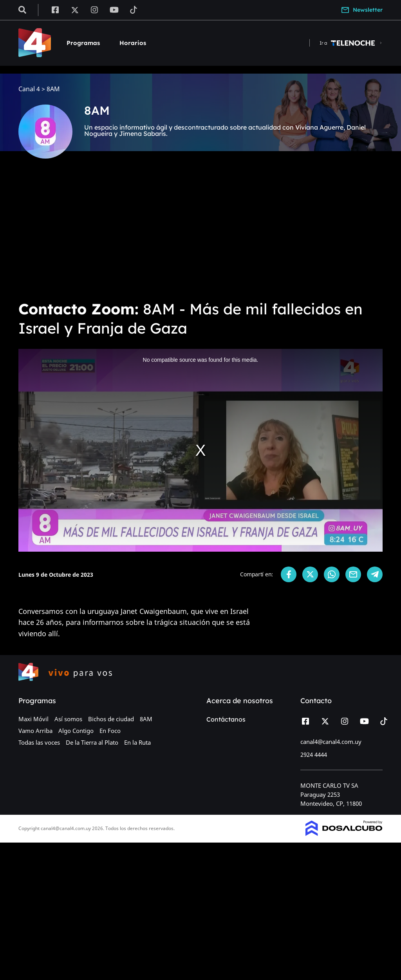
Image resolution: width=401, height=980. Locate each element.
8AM (146, 719)
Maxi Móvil (33, 719)
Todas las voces (39, 742)
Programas (83, 43)
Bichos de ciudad (111, 719)
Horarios (133, 43)
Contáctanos (226, 719)
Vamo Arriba (35, 731)
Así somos (68, 719)
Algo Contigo (76, 731)
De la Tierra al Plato (92, 742)
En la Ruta (137, 742)
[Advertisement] (200, 235)
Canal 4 (29, 89)
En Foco (110, 731)
